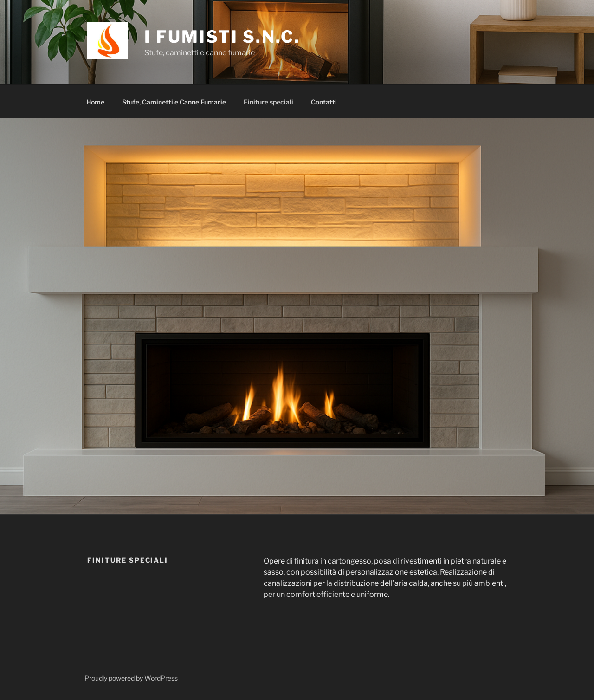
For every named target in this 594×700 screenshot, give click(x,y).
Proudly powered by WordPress (131, 678)
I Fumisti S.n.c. (222, 37)
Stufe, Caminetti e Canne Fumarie (174, 102)
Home (95, 102)
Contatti (324, 102)
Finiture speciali (268, 102)
